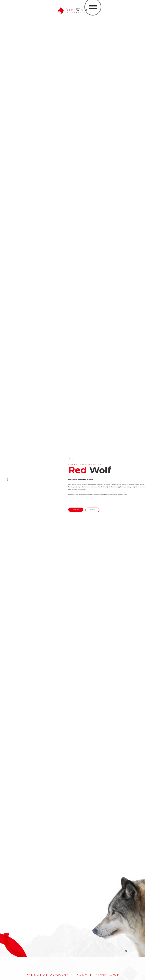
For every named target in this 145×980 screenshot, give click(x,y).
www (92, 510)
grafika (76, 509)
